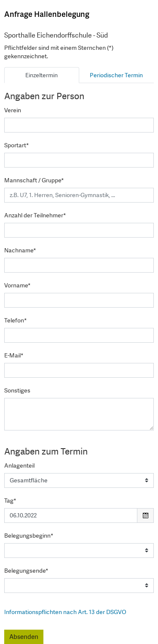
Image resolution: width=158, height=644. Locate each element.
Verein (13, 110)
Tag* (10, 501)
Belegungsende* (26, 571)
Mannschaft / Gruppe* (34, 180)
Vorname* (17, 285)
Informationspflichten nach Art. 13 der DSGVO (65, 612)
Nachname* (20, 250)
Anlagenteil (19, 465)
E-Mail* (14, 355)
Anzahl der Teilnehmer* (35, 215)
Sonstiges (17, 390)
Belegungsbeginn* (29, 536)
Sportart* (17, 145)
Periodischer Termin (116, 75)
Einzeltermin (42, 75)
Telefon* (16, 320)
